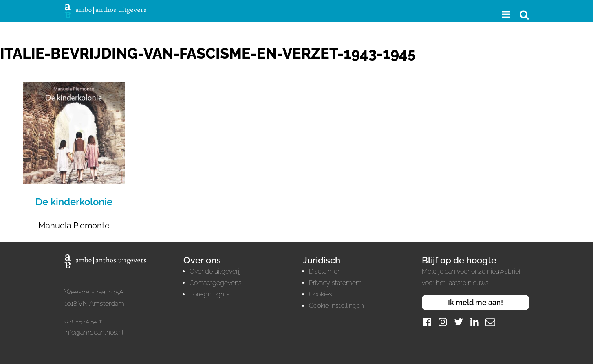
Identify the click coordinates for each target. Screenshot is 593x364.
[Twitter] (459, 322)
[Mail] (490, 322)
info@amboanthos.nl (94, 332)
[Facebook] (427, 322)
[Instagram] (443, 322)
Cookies (321, 294)
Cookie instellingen (336, 306)
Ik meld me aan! (475, 302)
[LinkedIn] (474, 322)
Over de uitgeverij (215, 271)
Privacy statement (335, 283)
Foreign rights (209, 294)
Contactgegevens (216, 283)
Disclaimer (324, 271)
